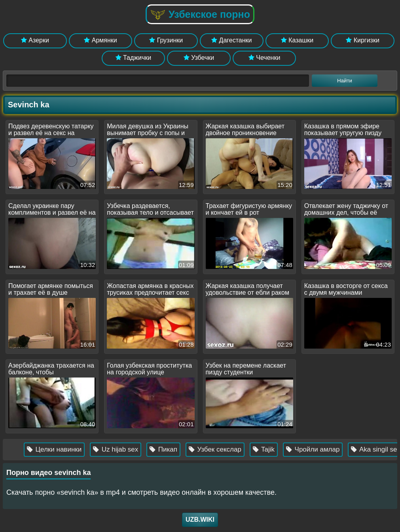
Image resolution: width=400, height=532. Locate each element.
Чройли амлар (317, 449)
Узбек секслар (219, 449)
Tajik (268, 449)
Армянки (100, 40)
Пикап (167, 449)
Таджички (134, 58)
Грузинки (166, 40)
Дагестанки (231, 40)
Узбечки (199, 58)
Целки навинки (58, 449)
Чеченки (264, 58)
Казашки (297, 40)
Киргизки (363, 40)
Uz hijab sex (119, 449)
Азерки (35, 40)
